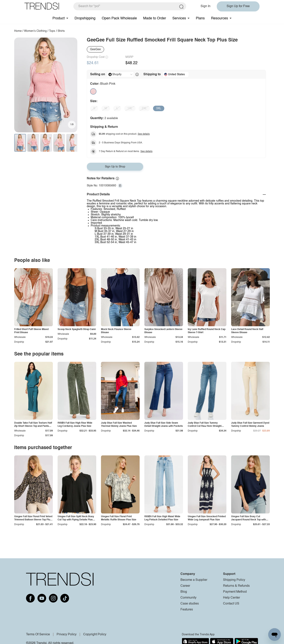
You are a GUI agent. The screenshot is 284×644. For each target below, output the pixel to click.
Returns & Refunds (236, 586)
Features (187, 610)
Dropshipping (85, 18)
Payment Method (235, 592)
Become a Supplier (194, 580)
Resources (220, 18)
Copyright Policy (95, 635)
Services (179, 18)
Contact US (231, 604)
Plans (200, 18)
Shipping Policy (234, 580)
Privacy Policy (67, 635)
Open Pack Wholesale (119, 18)
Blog (184, 592)
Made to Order (155, 18)
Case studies (190, 604)
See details (144, 134)
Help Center (232, 598)
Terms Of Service (38, 635)
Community (188, 598)
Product (59, 18)
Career (185, 586)
